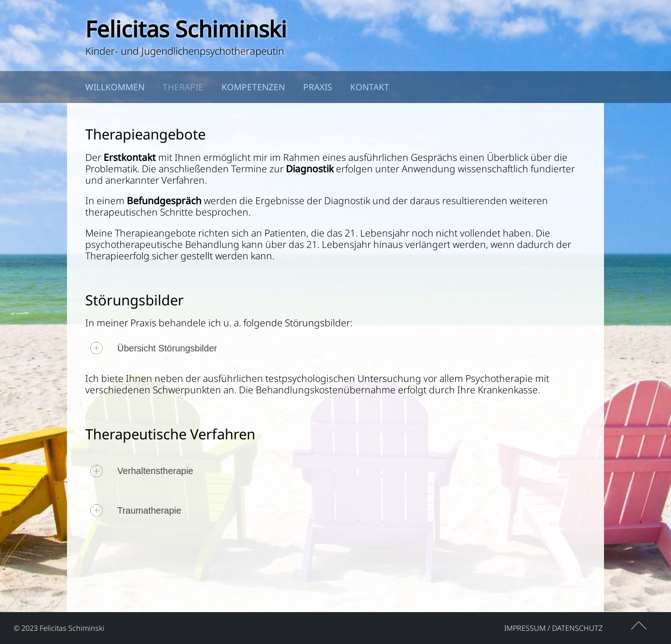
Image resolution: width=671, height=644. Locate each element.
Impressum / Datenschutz (553, 628)
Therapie (183, 87)
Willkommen (115, 87)
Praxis (317, 87)
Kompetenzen (253, 87)
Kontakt (370, 87)
